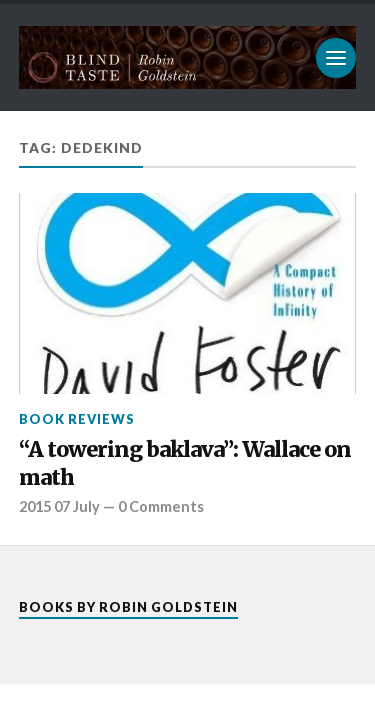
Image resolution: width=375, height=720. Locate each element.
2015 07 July (59, 506)
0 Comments (161, 506)
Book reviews (77, 419)
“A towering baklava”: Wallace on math (185, 463)
